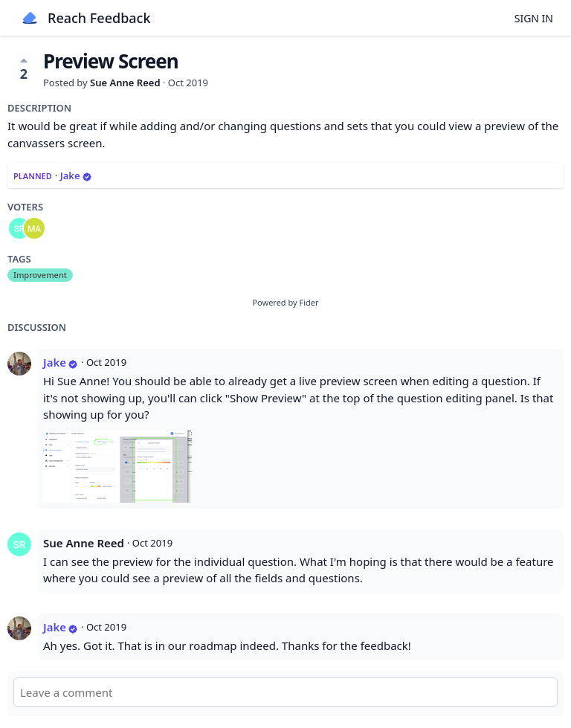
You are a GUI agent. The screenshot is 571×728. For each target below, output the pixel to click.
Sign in (534, 18)
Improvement (40, 275)
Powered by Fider (285, 302)
